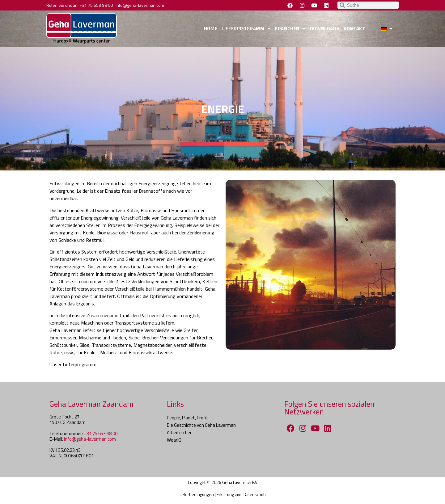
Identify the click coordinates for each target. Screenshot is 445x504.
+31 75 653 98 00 (96, 5)
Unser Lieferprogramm (73, 364)
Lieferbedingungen (196, 494)
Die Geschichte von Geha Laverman (201, 425)
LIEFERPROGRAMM (246, 29)
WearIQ (174, 440)
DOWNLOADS (325, 29)
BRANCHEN (290, 29)
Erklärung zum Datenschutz (242, 494)
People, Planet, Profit (188, 418)
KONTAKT (354, 29)
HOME (211, 29)
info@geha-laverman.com (140, 5)
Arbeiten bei (179, 433)
